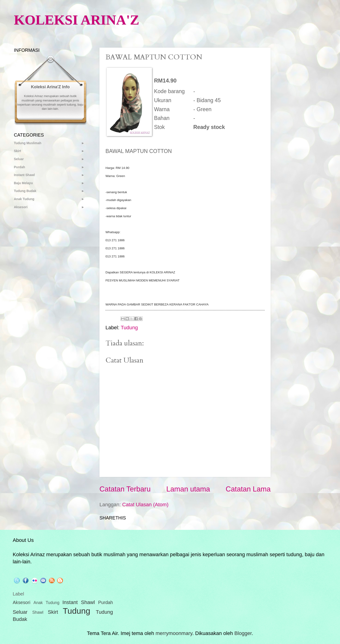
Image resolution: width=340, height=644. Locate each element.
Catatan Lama (248, 489)
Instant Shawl (24, 175)
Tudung (129, 328)
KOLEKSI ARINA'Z (77, 20)
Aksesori (21, 207)
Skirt (17, 151)
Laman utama (188, 489)
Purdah (19, 167)
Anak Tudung (24, 199)
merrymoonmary (174, 633)
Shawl (38, 612)
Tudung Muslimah (28, 143)
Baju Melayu (23, 183)
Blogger (243, 633)
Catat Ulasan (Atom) (145, 505)
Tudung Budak (25, 191)
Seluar (19, 159)
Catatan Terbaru (125, 489)
